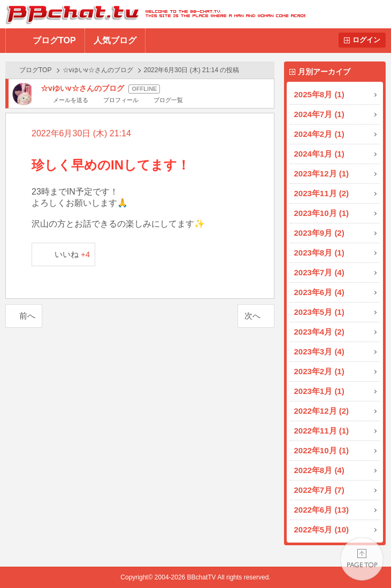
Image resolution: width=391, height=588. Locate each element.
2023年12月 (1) (322, 173)
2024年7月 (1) (319, 114)
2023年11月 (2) (322, 193)
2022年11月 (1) (322, 431)
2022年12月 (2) (322, 411)
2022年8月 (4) (319, 470)
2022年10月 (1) (322, 450)
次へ (252, 316)
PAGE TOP (362, 559)
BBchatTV (153, 14)
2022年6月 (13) (322, 510)
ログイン (366, 40)
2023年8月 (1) (319, 253)
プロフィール (121, 100)
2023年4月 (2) (319, 332)
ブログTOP (54, 40)
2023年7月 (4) (319, 272)
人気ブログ (115, 40)
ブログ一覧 (168, 100)
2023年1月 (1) (319, 391)
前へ (27, 316)
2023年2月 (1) (319, 371)
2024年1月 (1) (319, 154)
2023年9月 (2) (319, 233)
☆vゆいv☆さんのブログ (98, 70)
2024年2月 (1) (319, 134)
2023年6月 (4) (319, 292)
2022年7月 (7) (319, 490)
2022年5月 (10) (322, 529)
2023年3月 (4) (319, 351)
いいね (72, 254)
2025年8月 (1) (319, 94)
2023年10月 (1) (322, 213)
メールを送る (71, 100)
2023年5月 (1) (319, 312)
